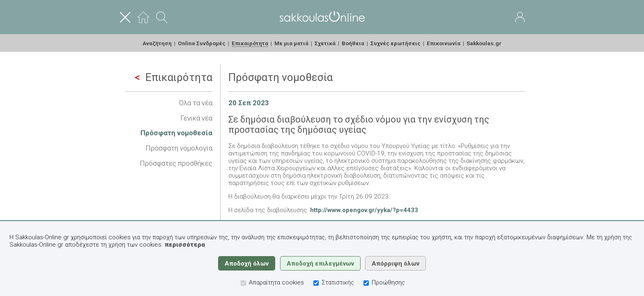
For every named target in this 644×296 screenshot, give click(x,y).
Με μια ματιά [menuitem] (291, 43)
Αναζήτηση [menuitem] (157, 43)
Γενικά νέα (196, 118)
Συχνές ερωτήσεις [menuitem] (396, 43)
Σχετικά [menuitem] (325, 43)
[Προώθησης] (366, 283)
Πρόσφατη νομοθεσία (176, 133)
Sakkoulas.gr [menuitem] (484, 43)
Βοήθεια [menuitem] (353, 43)
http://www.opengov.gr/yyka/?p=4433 (364, 210)
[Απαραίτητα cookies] (243, 283)
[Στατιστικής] (316, 283)
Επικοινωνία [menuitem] (444, 43)
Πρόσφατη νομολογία (179, 148)
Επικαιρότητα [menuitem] (250, 43)
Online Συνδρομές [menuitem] (202, 43)
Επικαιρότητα (174, 77)
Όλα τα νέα (196, 103)
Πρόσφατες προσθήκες (176, 163)
